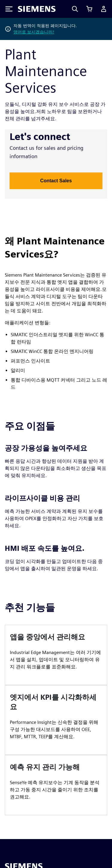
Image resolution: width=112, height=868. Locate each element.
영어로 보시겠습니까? (34, 32)
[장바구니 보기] (89, 9)
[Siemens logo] (37, 9)
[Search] (75, 9)
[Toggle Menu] (9, 9)
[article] (56, 655)
